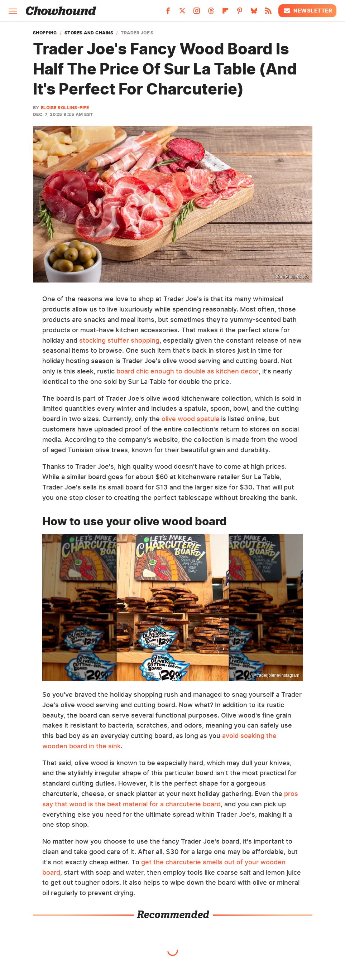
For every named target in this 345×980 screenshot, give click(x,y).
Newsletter (307, 11)
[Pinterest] (240, 13)
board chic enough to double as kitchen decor (188, 371)
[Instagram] (197, 13)
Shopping (45, 33)
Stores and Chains (89, 33)
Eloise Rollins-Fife (65, 108)
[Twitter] (182, 13)
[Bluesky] (254, 13)
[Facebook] (168, 13)
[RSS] (268, 13)
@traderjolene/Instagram (275, 675)
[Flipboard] (225, 13)
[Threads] (211, 13)
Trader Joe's (137, 33)
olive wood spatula (190, 419)
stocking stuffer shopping (119, 340)
